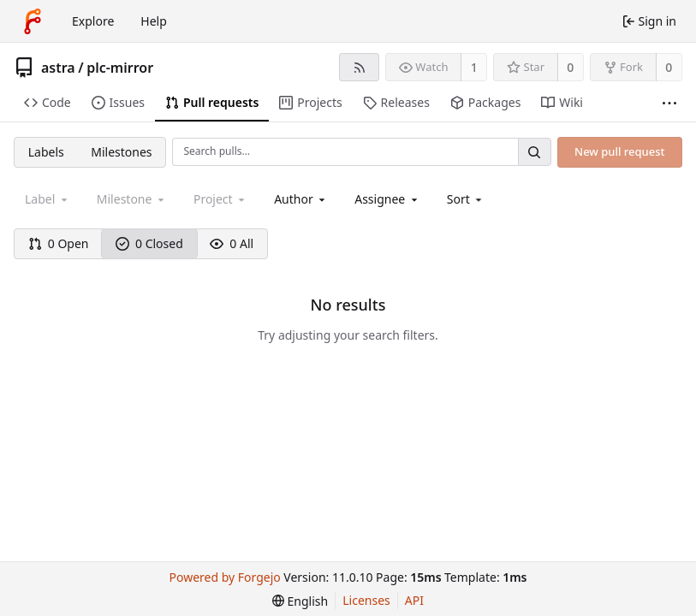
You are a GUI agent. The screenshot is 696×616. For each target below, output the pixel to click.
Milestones (121, 152)
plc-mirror (120, 68)
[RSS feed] (359, 67)
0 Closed (149, 243)
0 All (232, 243)
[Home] (33, 21)
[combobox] (301, 199)
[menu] (466, 199)
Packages (485, 102)
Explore (93, 21)
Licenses (366, 600)
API (414, 600)
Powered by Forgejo (225, 577)
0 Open (59, 243)
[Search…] (534, 152)
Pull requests (212, 102)
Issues (118, 102)
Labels (46, 152)
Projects (310, 102)
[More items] (669, 103)
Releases (396, 102)
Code (48, 102)
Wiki (562, 102)
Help (154, 21)
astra (58, 68)
